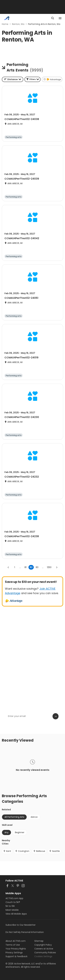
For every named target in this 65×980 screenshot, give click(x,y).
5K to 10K (10, 906)
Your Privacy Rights (16, 949)
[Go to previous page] (8, 567)
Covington (22, 851)
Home (5, 24)
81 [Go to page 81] (25, 567)
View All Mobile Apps (16, 914)
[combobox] (13, 79)
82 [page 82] (31, 567)
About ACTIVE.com (16, 941)
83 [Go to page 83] (37, 567)
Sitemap (39, 941)
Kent (7, 851)
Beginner (20, 832)
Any (6, 832)
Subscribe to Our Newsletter (21, 925)
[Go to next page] (57, 567)
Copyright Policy (43, 945)
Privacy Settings (14, 953)
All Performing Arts (14, 817)
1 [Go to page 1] (15, 567)
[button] (32, 79)
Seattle (54, 851)
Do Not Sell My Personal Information (25, 932)
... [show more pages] (20, 567)
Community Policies (45, 953)
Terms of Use (13, 945)
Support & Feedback (16, 956)
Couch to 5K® (13, 902)
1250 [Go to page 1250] (49, 567)
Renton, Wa (18, 24)
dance (34, 817)
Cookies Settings (43, 956)
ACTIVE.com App (14, 898)
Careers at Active (44, 949)
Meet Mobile (12, 910)
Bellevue (39, 851)
